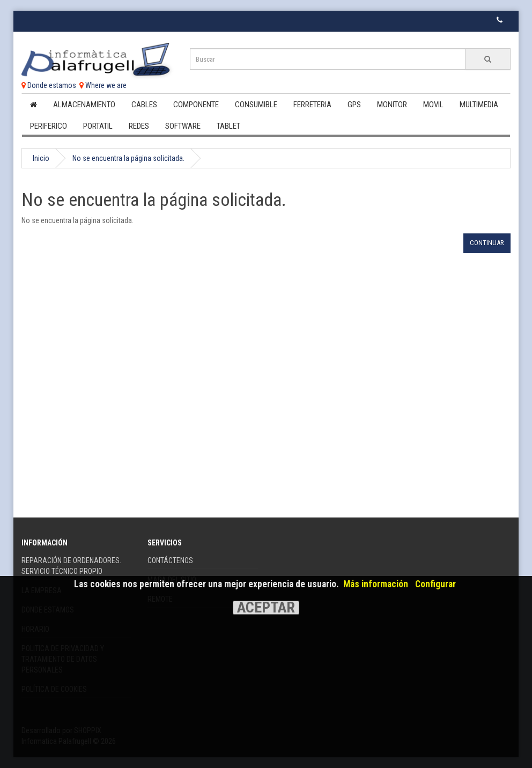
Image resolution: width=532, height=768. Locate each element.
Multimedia (479, 105)
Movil (433, 105)
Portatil (98, 126)
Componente (196, 105)
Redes (139, 126)
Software (183, 126)
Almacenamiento (84, 105)
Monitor (392, 105)
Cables (144, 105)
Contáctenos (170, 560)
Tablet (228, 126)
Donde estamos (49, 85)
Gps (354, 105)
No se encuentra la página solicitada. (128, 158)
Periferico (49, 126)
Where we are (103, 85)
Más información (376, 584)
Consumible (256, 105)
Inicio (41, 158)
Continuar (487, 243)
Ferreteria (312, 105)
